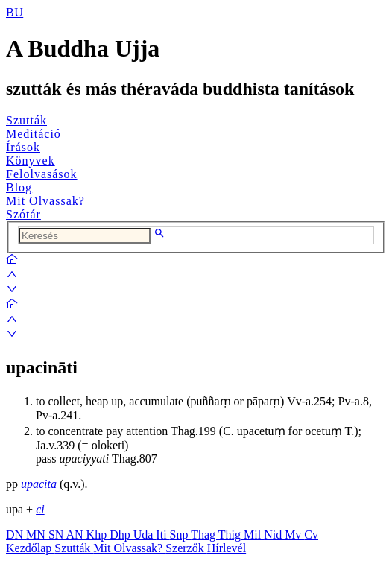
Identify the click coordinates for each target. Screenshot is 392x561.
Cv (311, 535)
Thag (205, 535)
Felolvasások (42, 174)
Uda (145, 535)
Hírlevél (227, 548)
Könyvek (31, 161)
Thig (231, 535)
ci (40, 509)
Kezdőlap (30, 548)
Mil (254, 535)
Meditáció (34, 134)
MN (37, 535)
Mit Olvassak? (45, 201)
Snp (181, 535)
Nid (274, 535)
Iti (162, 535)
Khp (98, 535)
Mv (294, 535)
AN (76, 535)
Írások (23, 147)
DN (16, 535)
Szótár (23, 214)
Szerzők (186, 548)
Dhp (121, 535)
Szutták (26, 120)
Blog (19, 187)
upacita (39, 484)
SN (57, 535)
